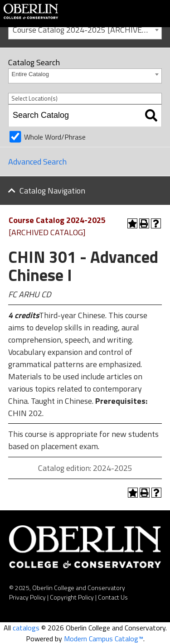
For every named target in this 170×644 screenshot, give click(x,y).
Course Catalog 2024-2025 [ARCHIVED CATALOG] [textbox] (87, 30)
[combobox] (85, 29)
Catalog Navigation (52, 191)
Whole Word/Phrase (55, 137)
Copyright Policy (72, 597)
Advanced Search (37, 162)
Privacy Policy (27, 597)
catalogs (26, 628)
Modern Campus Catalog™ (104, 639)
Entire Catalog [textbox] (30, 74)
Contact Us (113, 597)
